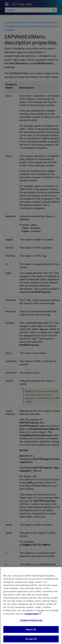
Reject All (31, 632)
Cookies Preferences (31, 622)
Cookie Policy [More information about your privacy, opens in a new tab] (31, 616)
